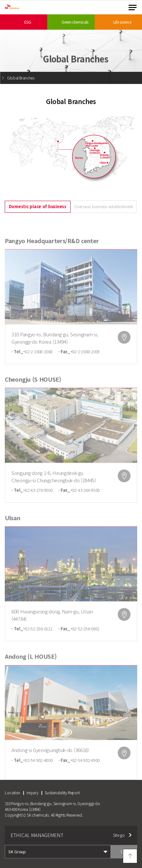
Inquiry (32, 793)
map (124, 346)
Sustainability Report (62, 793)
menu (133, 8)
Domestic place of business (38, 206)
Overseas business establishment (103, 206)
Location (12, 793)
